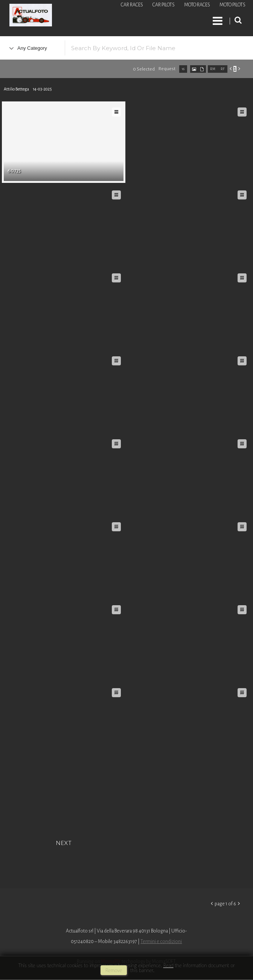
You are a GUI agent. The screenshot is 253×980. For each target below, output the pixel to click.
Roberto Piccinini (90, 16)
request (167, 69)
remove (114, 970)
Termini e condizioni (161, 942)
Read (168, 965)
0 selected (144, 69)
